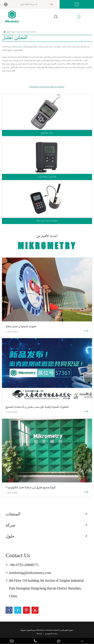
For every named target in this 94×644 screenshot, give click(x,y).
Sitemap (39, 634)
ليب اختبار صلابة (20, 47)
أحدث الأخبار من (47, 243)
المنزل (9, 32)
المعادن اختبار (31, 32)
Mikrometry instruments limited (47, 630)
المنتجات (13, 514)
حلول (14, 32)
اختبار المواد (21, 32)
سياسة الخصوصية (51, 634)
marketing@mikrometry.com (30, 573)
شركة (11, 525)
